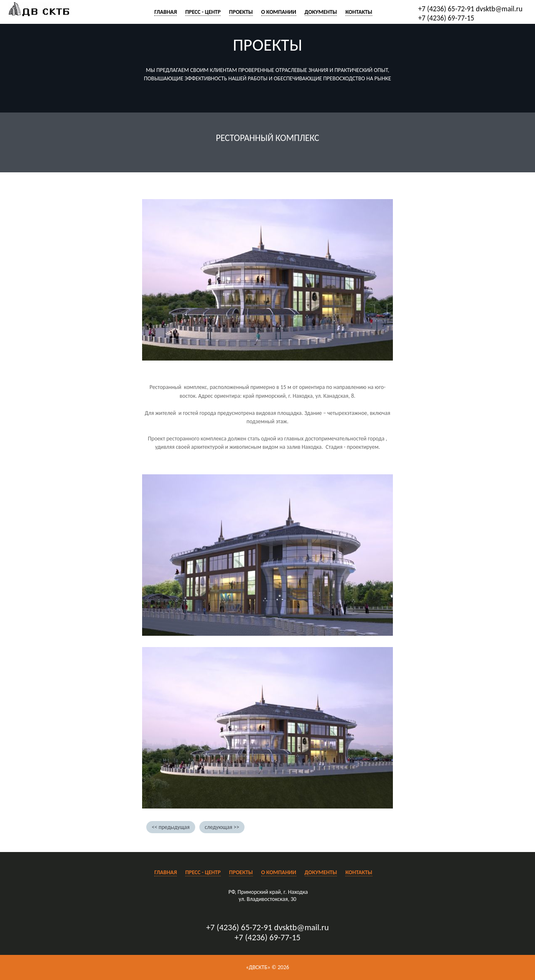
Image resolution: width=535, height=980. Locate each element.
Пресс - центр (203, 12)
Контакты (359, 12)
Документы (321, 12)
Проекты (241, 12)
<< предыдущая (171, 827)
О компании (279, 12)
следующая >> (222, 827)
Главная (166, 12)
